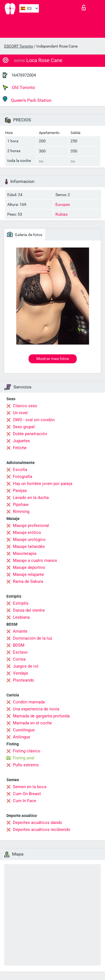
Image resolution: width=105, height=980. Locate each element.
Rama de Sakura (28, 581)
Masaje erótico (27, 533)
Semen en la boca (30, 787)
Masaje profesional (31, 526)
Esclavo (20, 652)
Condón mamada (29, 702)
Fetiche (20, 448)
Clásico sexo (25, 406)
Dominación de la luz (32, 638)
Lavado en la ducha (31, 498)
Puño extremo (26, 765)
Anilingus (22, 737)
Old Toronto (19, 88)
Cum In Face (25, 801)
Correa (19, 659)
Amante (20, 631)
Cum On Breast (27, 794)
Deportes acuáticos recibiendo (42, 830)
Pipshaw (21, 505)
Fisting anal (24, 758)
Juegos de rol (26, 666)
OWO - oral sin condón (34, 420)
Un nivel (20, 413)
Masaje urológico (29, 540)
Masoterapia (25, 553)
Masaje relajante (28, 574)
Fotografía (23, 477)
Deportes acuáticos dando (38, 823)
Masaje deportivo (29, 567)
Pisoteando (24, 680)
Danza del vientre (29, 610)
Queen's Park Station (27, 99)
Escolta (20, 470)
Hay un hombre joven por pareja (43, 484)
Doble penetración (30, 434)
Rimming (21, 512)
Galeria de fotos (25, 234)
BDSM (19, 645)
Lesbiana (21, 617)
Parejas (20, 491)
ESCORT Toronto (19, 46)
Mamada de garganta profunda (41, 716)
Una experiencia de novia (36, 709)
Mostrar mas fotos (53, 359)
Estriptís (21, 603)
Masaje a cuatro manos (35, 560)
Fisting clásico (27, 751)
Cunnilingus (24, 730)
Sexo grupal (24, 427)
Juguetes (21, 441)
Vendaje (20, 673)
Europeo (63, 204)
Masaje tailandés (29, 546)
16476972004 (24, 75)
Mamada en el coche (32, 723)
